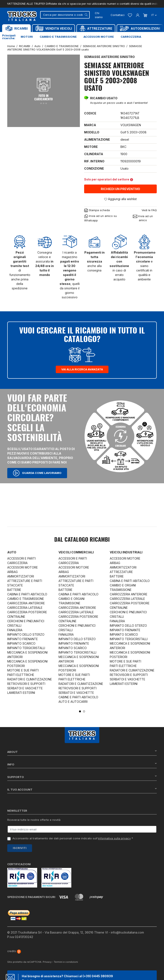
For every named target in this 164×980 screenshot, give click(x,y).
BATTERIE (14, 590)
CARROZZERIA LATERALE (25, 608)
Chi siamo (99, 15)
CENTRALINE (16, 617)
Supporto (82, 777)
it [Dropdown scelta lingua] (154, 15)
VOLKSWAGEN (131, 125)
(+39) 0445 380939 (98, 976)
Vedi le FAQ (149, 210)
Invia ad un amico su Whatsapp (100, 218)
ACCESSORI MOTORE (23, 567)
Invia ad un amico (143, 218)
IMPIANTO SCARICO (21, 643)
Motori (27, 37)
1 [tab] (80, 711)
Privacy (47, 962)
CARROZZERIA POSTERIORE (27, 612)
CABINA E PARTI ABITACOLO (27, 594)
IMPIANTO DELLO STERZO (26, 634)
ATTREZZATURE (121, 572)
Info (82, 764)
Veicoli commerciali (76, 552)
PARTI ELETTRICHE (21, 675)
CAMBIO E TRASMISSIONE (26, 599)
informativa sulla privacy (114, 838)
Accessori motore (99, 37)
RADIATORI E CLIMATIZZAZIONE (30, 679)
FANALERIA (15, 630)
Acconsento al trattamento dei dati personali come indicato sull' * (73, 838)
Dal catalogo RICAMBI (82, 540)
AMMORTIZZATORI (21, 576)
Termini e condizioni (66, 962)
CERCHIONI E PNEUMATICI (26, 621)
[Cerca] (65, 15)
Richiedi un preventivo (120, 189)
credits (14, 951)
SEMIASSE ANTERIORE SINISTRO (109, 57)
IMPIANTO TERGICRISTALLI (26, 648)
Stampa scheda (97, 210)
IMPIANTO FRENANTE (23, 639)
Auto (12, 552)
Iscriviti (20, 848)
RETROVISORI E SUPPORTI (26, 684)
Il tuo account (82, 789)
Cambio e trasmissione (58, 37)
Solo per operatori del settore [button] (109, 179)
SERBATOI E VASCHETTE (25, 688)
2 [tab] (84, 711)
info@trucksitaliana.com (127, 932)
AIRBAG (12, 572)
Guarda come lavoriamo (37, 473)
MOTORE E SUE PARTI (23, 670)
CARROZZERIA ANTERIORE (26, 603)
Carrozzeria (131, 37)
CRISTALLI (14, 626)
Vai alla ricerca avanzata (82, 369)
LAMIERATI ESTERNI (21, 693)
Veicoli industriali (126, 552)
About (82, 752)
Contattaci (118, 15)
